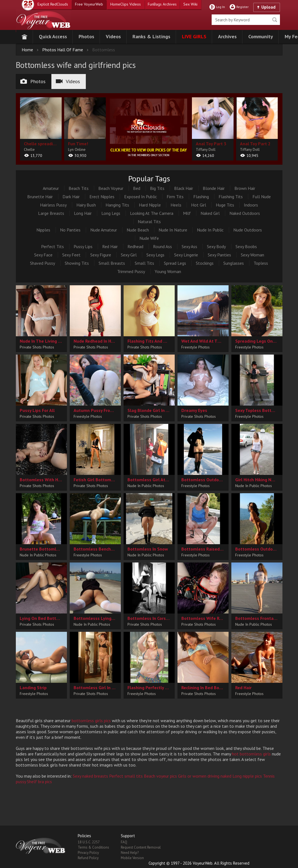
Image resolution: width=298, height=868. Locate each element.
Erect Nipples (102, 197)
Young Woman (168, 271)
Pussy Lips (83, 246)
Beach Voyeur (111, 188)
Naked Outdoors (245, 213)
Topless (261, 263)
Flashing (201, 197)
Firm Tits (175, 197)
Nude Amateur (104, 230)
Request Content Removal (141, 847)
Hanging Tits (117, 205)
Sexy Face (43, 255)
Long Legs (111, 213)
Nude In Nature (173, 230)
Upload (268, 7)
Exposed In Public (141, 197)
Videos (68, 81)
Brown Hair (245, 188)
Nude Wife (149, 238)
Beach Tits (79, 188)
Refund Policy (88, 858)
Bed (137, 188)
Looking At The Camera (152, 213)
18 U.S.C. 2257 (89, 842)
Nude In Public (210, 230)
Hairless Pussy (53, 205)
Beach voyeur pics (160, 776)
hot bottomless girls (251, 754)
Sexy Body (216, 246)
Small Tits (144, 263)
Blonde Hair (214, 188)
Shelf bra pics (39, 782)
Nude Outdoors (248, 230)
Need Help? (130, 853)
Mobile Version (132, 858)
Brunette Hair (40, 197)
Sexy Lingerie (186, 255)
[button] (53, 37)
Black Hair (184, 188)
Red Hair (110, 246)
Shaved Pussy (42, 263)
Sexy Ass (189, 246)
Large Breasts (51, 213)
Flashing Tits (231, 197)
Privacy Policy (88, 853)
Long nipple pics (247, 776)
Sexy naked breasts (90, 776)
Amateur (51, 188)
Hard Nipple (150, 205)
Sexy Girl (129, 255)
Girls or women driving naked (205, 776)
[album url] (41, 129)
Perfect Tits (52, 246)
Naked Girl (210, 213)
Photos (33, 81)
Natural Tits (149, 222)
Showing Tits (77, 263)
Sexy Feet (71, 255)
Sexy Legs (155, 255)
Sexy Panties (219, 255)
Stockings (205, 263)
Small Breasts (112, 263)
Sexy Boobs (246, 246)
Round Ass (162, 246)
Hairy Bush (86, 205)
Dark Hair (71, 197)
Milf (187, 213)
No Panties (70, 230)
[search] (246, 20)
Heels (176, 205)
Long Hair (83, 213)
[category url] (149, 128)
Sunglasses (234, 263)
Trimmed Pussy (131, 271)
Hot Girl (199, 205)
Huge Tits (225, 205)
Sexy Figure (101, 255)
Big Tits (157, 188)
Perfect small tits (126, 776)
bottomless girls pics (91, 721)
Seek (275, 20)
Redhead (135, 246)
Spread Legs (175, 263)
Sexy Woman (252, 255)
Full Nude (262, 197)
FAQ (124, 842)
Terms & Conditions (93, 847)
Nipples (43, 230)
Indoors (251, 205)
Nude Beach (138, 230)
